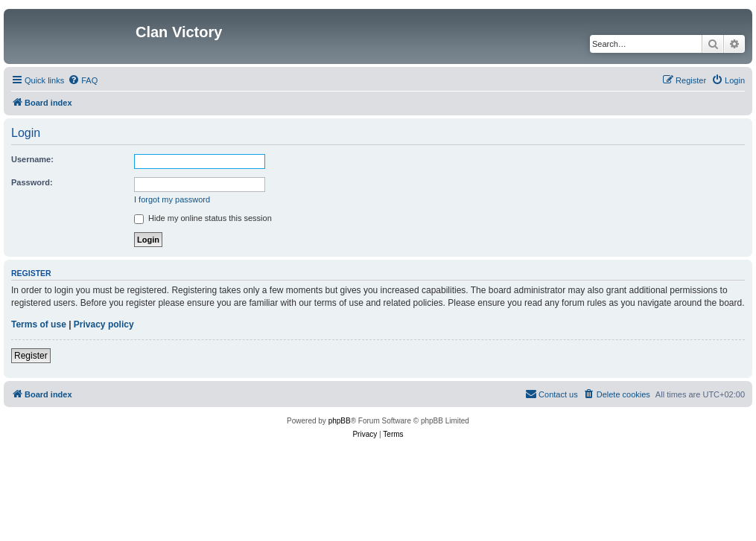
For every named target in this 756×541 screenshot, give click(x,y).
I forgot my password (172, 199)
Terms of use (39, 324)
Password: (32, 182)
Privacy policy (104, 324)
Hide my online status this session (203, 218)
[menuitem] (83, 80)
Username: (32, 159)
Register (31, 356)
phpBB (340, 421)
